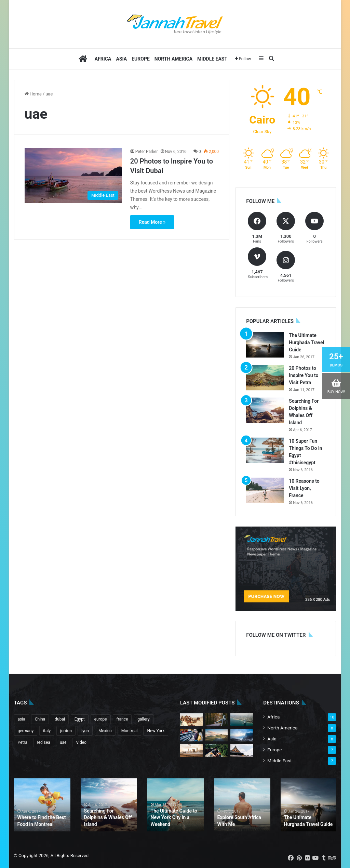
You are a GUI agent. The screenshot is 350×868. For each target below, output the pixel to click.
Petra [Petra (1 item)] (23, 742)
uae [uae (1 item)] (63, 742)
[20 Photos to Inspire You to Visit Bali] (191, 720)
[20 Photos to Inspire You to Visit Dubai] (73, 176)
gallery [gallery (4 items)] (143, 719)
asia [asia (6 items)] (22, 719)
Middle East (212, 59)
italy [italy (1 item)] (47, 731)
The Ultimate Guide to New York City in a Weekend (174, 818)
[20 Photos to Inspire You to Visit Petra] (265, 378)
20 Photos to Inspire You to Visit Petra (304, 375)
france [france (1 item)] (122, 719)
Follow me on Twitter (276, 635)
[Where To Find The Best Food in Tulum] (242, 750)
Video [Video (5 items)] (81, 742)
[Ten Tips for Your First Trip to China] (217, 720)
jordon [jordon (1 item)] (66, 731)
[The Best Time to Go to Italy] (242, 735)
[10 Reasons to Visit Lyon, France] (265, 490)
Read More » (152, 222)
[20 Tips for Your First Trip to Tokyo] (191, 750)
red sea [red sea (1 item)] (44, 742)
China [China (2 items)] (40, 719)
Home (33, 94)
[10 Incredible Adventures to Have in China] (217, 735)
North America (173, 59)
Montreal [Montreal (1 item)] (130, 731)
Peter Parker (147, 152)
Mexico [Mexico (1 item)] (105, 731)
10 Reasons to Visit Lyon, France (304, 488)
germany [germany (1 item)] (26, 731)
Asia (122, 59)
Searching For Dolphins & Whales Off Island (108, 818)
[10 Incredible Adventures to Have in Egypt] (217, 750)
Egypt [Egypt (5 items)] (80, 719)
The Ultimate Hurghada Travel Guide (306, 342)
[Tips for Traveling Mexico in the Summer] (242, 720)
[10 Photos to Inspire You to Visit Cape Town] (191, 735)
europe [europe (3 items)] (101, 719)
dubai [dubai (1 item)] (60, 719)
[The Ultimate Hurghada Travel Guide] (265, 345)
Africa (103, 59)
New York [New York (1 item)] (156, 731)
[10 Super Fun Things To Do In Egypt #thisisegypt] (265, 450)
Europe (141, 59)
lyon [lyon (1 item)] (85, 731)
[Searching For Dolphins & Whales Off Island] (265, 410)
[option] (42, 805)
